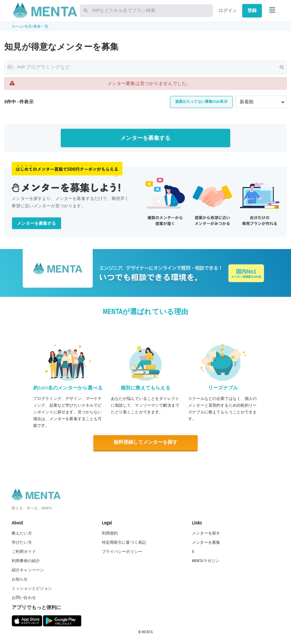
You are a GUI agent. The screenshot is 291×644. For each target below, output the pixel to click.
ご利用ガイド (24, 551)
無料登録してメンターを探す (145, 442)
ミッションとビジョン (32, 588)
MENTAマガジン (206, 560)
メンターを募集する (145, 138)
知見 (28, 27)
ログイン (228, 10)
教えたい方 (22, 533)
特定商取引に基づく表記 (124, 542)
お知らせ (20, 579)
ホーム (17, 27)
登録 (252, 10)
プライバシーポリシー (122, 551)
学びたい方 (22, 542)
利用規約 (110, 533)
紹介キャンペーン (28, 569)
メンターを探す (206, 533)
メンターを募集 (206, 542)
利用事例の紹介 (26, 560)
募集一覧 (41, 27)
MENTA (147, 631)
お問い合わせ (24, 597)
